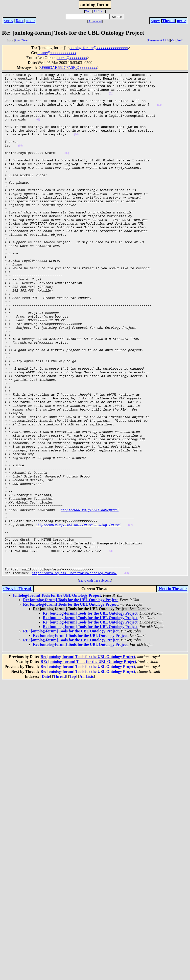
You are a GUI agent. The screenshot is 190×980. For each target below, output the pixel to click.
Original (177, 40)
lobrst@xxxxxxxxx (72, 58)
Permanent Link (159, 40)
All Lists (99, 11)
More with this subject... (95, 681)
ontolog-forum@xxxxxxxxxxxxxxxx (99, 48)
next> (30, 21)
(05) (21, 161)
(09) (127, 674)
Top (88, 11)
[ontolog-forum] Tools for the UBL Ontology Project (57, 696)
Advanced (95, 21)
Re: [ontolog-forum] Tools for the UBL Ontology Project (70, 700)
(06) (67, 169)
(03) (38, 129)
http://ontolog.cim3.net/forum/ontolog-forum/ (78, 615)
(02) (159, 111)
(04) (76, 147)
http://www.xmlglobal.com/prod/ (90, 597)
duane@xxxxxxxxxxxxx (57, 53)
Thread (168, 21)
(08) (111, 647)
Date (20, 21)
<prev (9, 21)
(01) (111, 98)
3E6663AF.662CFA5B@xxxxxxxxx (68, 68)
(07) (130, 616)
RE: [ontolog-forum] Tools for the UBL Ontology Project (71, 731)
